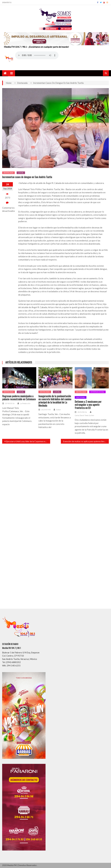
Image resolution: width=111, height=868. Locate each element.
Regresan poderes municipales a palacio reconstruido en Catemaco (19, 398)
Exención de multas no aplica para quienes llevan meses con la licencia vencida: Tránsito (86, 441)
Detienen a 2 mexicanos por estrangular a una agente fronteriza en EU (88, 405)
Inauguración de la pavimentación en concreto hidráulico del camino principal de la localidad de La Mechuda (55, 401)
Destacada (8, 173)
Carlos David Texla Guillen (84, 415)
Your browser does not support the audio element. (37, 55)
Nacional (81, 397)
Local (21, 173)
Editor (59, 410)
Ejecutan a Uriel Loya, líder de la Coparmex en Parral (28, 441)
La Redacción (25, 403)
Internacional (97, 392)
